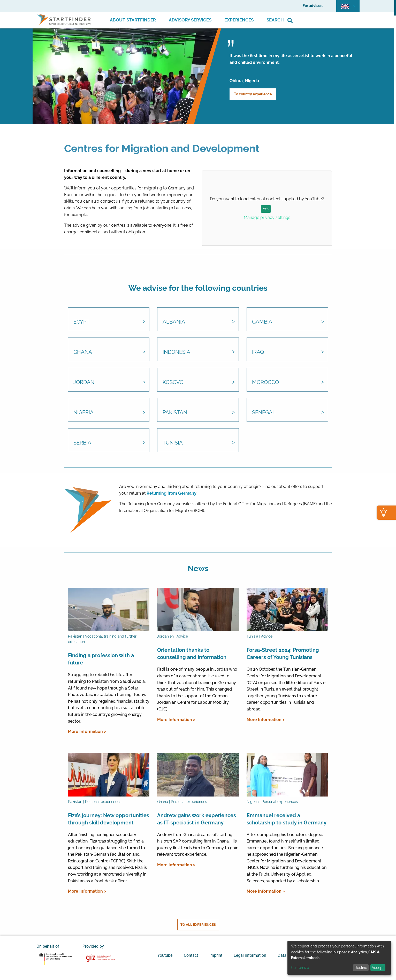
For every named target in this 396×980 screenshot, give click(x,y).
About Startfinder (133, 20)
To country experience (253, 94)
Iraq (258, 352)
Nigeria (83, 412)
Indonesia (176, 352)
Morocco (265, 382)
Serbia (82, 443)
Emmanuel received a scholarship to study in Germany (287, 819)
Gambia (262, 322)
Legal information (250, 955)
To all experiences (198, 925)
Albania (174, 322)
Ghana (83, 352)
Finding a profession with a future (101, 659)
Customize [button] (300, 968)
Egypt (81, 322)
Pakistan (175, 412)
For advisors (313, 6)
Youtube (165, 955)
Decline (361, 968)
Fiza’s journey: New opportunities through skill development (109, 819)
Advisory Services (190, 20)
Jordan (84, 382)
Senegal (264, 412)
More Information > (87, 732)
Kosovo (173, 382)
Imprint (216, 955)
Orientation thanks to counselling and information (192, 654)
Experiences (239, 20)
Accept (378, 968)
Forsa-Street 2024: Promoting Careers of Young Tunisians (283, 654)
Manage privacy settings (267, 217)
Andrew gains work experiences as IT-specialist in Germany (197, 819)
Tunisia (173, 443)
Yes (266, 209)
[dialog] (339, 958)
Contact (191, 955)
